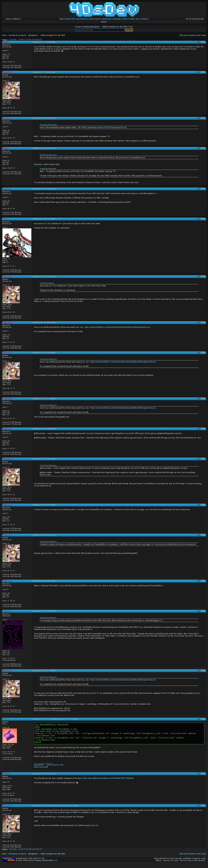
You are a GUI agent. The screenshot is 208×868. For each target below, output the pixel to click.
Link (199, 42)
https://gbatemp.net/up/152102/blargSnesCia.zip (104, 127)
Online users (135, 19)
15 (35, 40)
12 (27, 40)
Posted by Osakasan (48, 169)
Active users (94, 19)
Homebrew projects (17, 35)
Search (145, 19)
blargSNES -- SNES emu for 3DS (49, 769)
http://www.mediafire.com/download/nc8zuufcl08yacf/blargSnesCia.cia (117, 327)
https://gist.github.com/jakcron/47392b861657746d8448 (108, 782)
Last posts (107, 19)
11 (24, 40)
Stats (125, 19)
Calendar (117, 19)
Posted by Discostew (48, 155)
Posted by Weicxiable (48, 125)
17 (41, 40)
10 (22, 40)
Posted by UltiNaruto (48, 359)
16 (38, 40)
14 (33, 40)
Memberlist (82, 19)
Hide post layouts (187, 35)
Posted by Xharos (47, 283)
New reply (201, 35)
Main (62, 19)
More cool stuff (41, 771)
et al (55, 864)
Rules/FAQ (70, 19)
